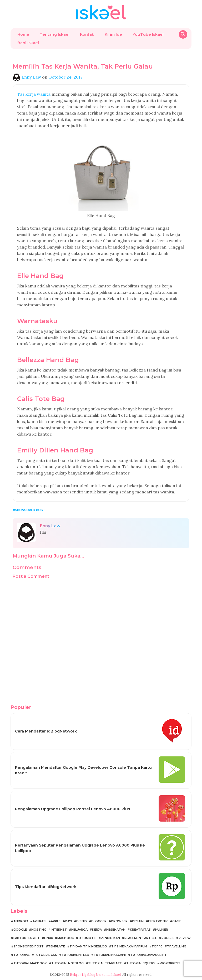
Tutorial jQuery (141, 963)
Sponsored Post (30, 510)
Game (177, 921)
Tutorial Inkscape (110, 955)
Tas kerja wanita (34, 94)
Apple (56, 921)
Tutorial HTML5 (75, 955)
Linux (49, 938)
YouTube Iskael (148, 34)
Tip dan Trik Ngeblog (88, 946)
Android (21, 921)
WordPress (170, 963)
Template (57, 946)
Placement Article (141, 938)
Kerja (97, 930)
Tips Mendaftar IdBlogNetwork (46, 887)
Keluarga (79, 930)
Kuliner (162, 930)
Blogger (99, 921)
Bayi (68, 921)
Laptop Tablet (27, 938)
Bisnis (82, 921)
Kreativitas (140, 930)
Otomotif (87, 938)
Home (23, 34)
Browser (119, 921)
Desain (138, 921)
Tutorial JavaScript (149, 955)
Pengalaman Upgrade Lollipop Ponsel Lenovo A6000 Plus (72, 809)
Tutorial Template (105, 963)
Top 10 (157, 946)
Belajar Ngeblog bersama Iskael (95, 975)
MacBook (66, 938)
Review (185, 938)
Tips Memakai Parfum (129, 946)
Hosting (39, 930)
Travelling (177, 946)
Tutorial (21, 955)
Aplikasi (39, 921)
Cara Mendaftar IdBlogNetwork (46, 731)
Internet (59, 930)
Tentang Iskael (55, 34)
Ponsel (168, 938)
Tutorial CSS (46, 955)
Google (20, 930)
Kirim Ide (113, 34)
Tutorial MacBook (30, 963)
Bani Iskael (28, 43)
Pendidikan (110, 938)
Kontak (87, 34)
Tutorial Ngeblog (67, 963)
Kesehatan (116, 930)
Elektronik (158, 921)
